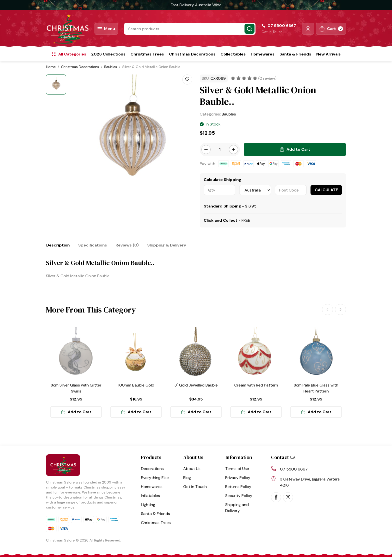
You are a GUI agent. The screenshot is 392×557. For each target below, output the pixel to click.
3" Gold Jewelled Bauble (196, 385)
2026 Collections (108, 54)
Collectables (233, 54)
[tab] (58, 245)
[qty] (219, 190)
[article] (76, 372)
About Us (192, 469)
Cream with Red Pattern (256, 385)
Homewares (263, 54)
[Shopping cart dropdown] (331, 29)
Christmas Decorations (192, 54)
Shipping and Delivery (237, 508)
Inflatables (150, 496)
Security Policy (239, 496)
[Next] (340, 309)
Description (58, 245)
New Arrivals (328, 54)
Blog (187, 478)
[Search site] (249, 29)
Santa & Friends (295, 54)
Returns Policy (238, 487)
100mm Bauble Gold (136, 385)
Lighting (148, 505)
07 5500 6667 (294, 469)
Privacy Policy (238, 478)
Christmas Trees (147, 54)
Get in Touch (272, 32)
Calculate (326, 190)
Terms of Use (237, 469)
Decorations (152, 469)
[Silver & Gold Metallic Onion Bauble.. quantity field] (220, 149)
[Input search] (190, 29)
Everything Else (155, 478)
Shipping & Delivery (167, 245)
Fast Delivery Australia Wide (196, 5)
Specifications (93, 245)
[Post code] (291, 190)
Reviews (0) (127, 245)
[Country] (255, 190)
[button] (308, 29)
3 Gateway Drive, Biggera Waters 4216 (310, 482)
